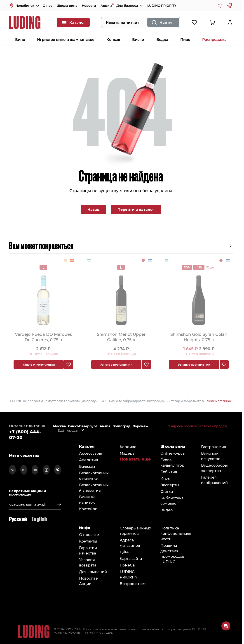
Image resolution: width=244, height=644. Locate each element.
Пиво (185, 39)
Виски (138, 39)
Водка (162, 39)
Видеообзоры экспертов (214, 468)
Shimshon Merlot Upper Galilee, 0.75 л (121, 337)
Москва (59, 426)
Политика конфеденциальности (176, 533)
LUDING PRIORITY (162, 6)
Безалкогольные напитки (94, 476)
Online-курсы (173, 453)
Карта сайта (131, 558)
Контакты (88, 541)
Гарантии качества (88, 550)
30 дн (210, 267)
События (169, 472)
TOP (187, 267)
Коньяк (113, 39)
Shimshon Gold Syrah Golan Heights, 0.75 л (199, 337)
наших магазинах (218, 401)
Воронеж (141, 426)
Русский (18, 519)
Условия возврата (88, 562)
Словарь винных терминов (135, 531)
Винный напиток (87, 499)
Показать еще (135, 459)
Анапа (105, 426)
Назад (93, 209)
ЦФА (124, 552)
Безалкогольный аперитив (94, 488)
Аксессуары (90, 453)
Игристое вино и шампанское (66, 39)
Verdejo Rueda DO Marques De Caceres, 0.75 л (43, 337)
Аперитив (89, 460)
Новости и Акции (89, 581)
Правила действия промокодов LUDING (172, 554)
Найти (166, 22)
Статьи (167, 491)
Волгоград (121, 426)
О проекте (89, 535)
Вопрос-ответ (133, 584)
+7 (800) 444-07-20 (25, 434)
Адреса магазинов (130, 543)
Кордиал (128, 447)
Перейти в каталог (136, 209)
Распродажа (214, 39)
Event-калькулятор (172, 462)
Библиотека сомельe (172, 501)
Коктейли (88, 509)
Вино (20, 39)
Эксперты (170, 485)
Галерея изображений (214, 480)
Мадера (127, 453)
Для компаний (93, 572)
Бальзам (87, 466)
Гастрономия (214, 447)
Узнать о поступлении (39, 364)
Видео (167, 510)
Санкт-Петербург (83, 426)
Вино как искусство (211, 456)
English (39, 519)
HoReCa (127, 565)
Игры (165, 478)
